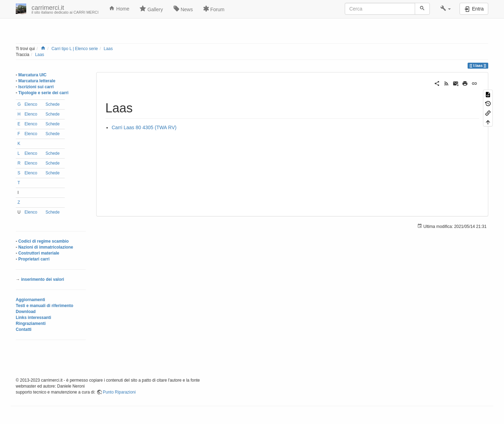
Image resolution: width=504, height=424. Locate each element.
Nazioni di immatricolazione (46, 247)
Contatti (24, 329)
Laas (108, 49)
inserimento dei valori (43, 279)
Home (119, 8)
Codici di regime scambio (43, 241)
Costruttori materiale (39, 253)
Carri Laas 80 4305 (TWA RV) (144, 127)
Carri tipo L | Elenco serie (75, 49)
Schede (52, 104)
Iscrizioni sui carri (36, 87)
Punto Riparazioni (119, 392)
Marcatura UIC (32, 75)
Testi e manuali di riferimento (44, 306)
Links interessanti (33, 318)
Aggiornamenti (30, 300)
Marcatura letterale (37, 81)
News (183, 9)
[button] (446, 9)
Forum (214, 9)
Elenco (31, 104)
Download (26, 312)
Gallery (151, 9)
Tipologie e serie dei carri (43, 93)
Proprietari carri (34, 259)
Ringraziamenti (31, 324)
